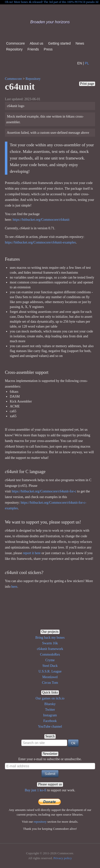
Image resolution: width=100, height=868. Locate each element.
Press (48, 49)
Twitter (50, 710)
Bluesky (50, 704)
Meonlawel (50, 677)
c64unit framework (50, 649)
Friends (33, 49)
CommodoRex (50, 654)
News (80, 43)
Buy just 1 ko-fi (36, 790)
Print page (87, 84)
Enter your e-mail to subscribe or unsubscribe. (50, 759)
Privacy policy (63, 858)
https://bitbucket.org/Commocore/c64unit (41, 220)
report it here (32, 553)
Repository (14, 49)
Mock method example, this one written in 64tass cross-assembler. (45, 119)
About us (36, 43)
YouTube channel (50, 727)
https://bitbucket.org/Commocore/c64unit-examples (40, 242)
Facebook (50, 721)
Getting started (60, 43)
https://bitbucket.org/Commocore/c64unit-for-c (44, 491)
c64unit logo (15, 106)
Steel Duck (50, 666)
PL (87, 63)
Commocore (15, 43)
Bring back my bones (50, 638)
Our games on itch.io (50, 698)
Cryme (50, 660)
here (14, 587)
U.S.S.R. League (50, 671)
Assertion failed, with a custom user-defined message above (48, 133)
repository (40, 822)
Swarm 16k (50, 643)
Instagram (50, 715)
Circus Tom (50, 683)
